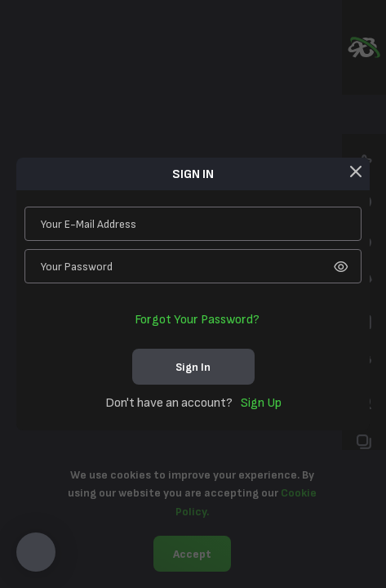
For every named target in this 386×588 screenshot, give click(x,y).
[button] (36, 552)
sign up (261, 403)
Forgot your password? (197, 320)
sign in (193, 367)
